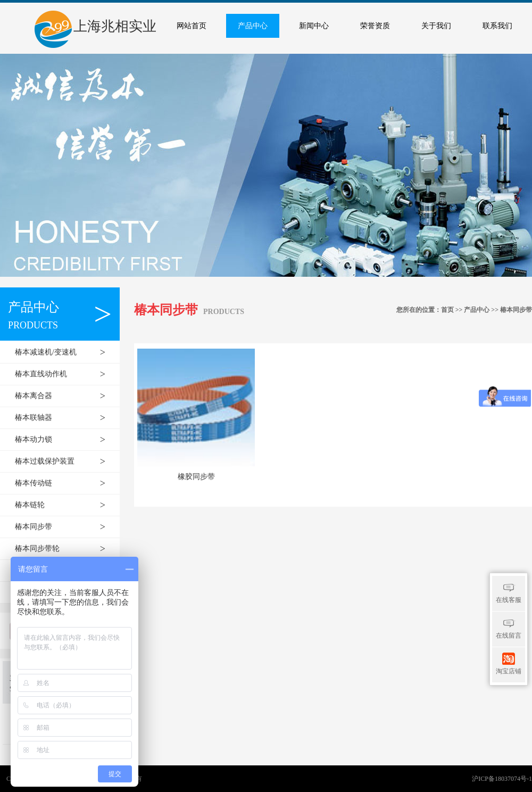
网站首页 (192, 26)
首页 (447, 310)
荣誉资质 (375, 26)
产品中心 (253, 26)
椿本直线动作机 (65, 374)
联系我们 (497, 26)
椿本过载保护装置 (65, 461)
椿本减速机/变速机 (65, 352)
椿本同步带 (65, 527)
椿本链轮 (65, 505)
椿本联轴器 (65, 418)
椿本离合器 (65, 396)
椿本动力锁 (65, 440)
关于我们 (436, 26)
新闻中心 (314, 26)
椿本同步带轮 (65, 549)
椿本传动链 (65, 483)
